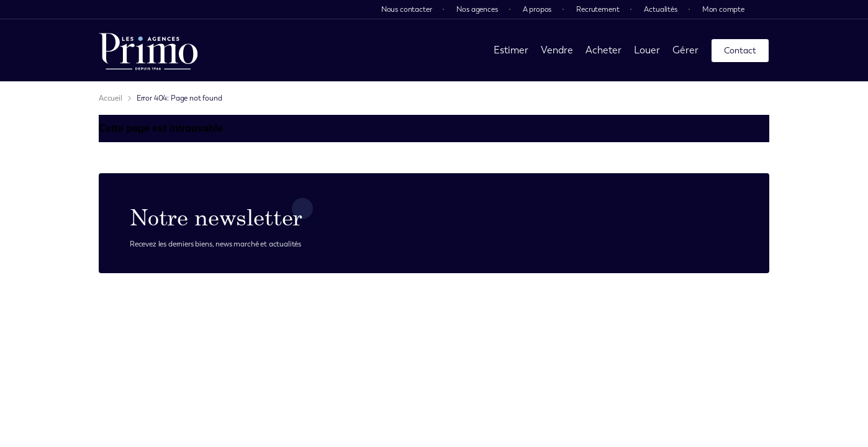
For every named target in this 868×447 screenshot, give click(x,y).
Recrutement (598, 9)
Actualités (660, 9)
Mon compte (723, 9)
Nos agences (477, 9)
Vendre (557, 50)
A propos (537, 9)
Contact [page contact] (740, 51)
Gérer (685, 50)
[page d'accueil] (148, 50)
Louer (647, 50)
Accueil (111, 98)
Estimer (511, 50)
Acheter (604, 50)
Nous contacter (407, 9)
